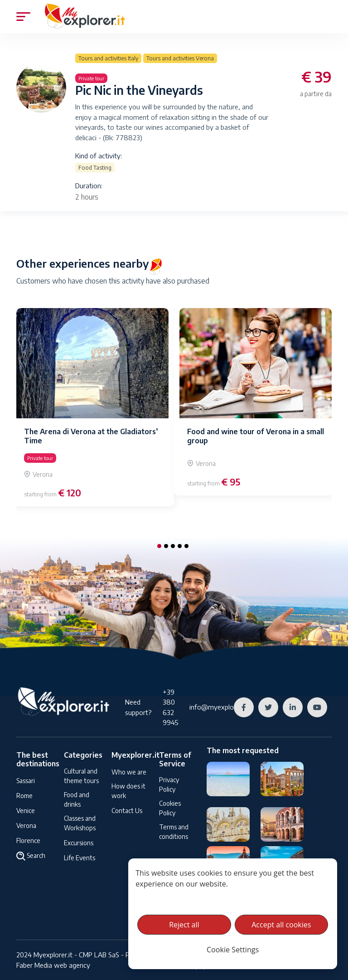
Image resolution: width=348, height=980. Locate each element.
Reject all (184, 925)
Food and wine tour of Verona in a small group (256, 436)
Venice (26, 811)
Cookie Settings (233, 950)
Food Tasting (95, 168)
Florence (28, 840)
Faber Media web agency (53, 965)
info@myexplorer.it (218, 707)
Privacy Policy (169, 784)
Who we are (129, 772)
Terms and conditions (174, 832)
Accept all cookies (281, 925)
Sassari (26, 781)
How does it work (128, 791)
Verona (26, 826)
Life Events (80, 858)
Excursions (79, 843)
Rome (24, 796)
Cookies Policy (170, 808)
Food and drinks (77, 799)
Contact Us (127, 811)
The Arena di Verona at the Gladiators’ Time (91, 436)
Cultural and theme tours (81, 776)
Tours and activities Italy (108, 58)
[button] (159, 546)
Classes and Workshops (80, 823)
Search (31, 856)
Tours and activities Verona (180, 58)
